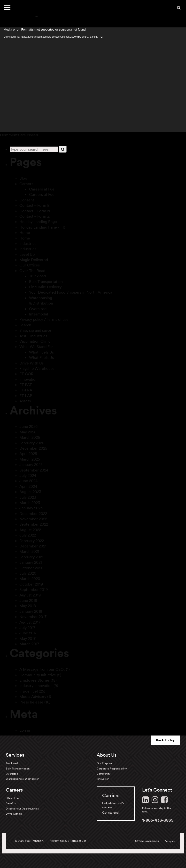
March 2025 (30, 459)
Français (170, 841)
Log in (25, 730)
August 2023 (30, 492)
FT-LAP (26, 396)
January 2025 (31, 464)
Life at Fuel (13, 798)
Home (25, 232)
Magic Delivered (34, 260)
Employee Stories (35, 680)
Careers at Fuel (42, 189)
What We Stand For (36, 347)
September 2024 (34, 470)
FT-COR (26, 374)
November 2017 (33, 617)
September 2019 (34, 589)
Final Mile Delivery (45, 287)
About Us (107, 755)
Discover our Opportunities (22, 809)
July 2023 (28, 497)
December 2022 (33, 513)
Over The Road (32, 271)
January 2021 (31, 562)
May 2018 (28, 606)
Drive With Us (31, 363)
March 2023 (30, 503)
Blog (23, 178)
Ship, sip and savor (35, 330)
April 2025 (28, 454)
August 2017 (30, 622)
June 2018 (28, 600)
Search (25, 325)
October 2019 (31, 584)
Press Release (31, 702)
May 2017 (27, 638)
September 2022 (34, 524)
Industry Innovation (36, 686)
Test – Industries (33, 336)
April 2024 (28, 486)
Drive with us (14, 814)
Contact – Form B (35, 205)
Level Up (27, 254)
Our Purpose (104, 763)
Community (104, 774)
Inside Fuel (29, 691)
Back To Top (166, 740)
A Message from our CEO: (42, 669)
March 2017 (29, 644)
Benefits (11, 803)
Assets (25, 401)
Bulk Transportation (46, 281)
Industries (28, 243)
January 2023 (31, 508)
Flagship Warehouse (37, 368)
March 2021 (29, 551)
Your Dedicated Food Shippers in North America (71, 292)
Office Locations (147, 841)
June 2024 (28, 481)
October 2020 (31, 568)
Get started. (111, 813)
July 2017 (27, 628)
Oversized (38, 309)
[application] (93, 80)
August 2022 (30, 530)
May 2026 (28, 432)
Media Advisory (33, 696)
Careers (26, 184)
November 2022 (33, 519)
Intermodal (39, 314)
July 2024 (28, 475)
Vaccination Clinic (35, 341)
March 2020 (30, 579)
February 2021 (31, 557)
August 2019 (30, 595)
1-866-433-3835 (158, 820)
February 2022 (32, 541)
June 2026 (28, 426)
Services (15, 755)
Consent (27, 200)
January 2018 (31, 611)
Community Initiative (38, 675)
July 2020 (28, 573)
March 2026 (30, 437)
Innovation (28, 379)
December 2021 (33, 546)
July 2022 (28, 535)
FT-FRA (26, 390)
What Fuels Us (41, 352)
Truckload (37, 276)
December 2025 (33, 448)
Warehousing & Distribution (23, 779)
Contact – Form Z (35, 216)
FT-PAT (26, 385)
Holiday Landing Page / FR (42, 227)
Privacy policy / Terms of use (44, 319)
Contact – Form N (35, 211)
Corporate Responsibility (112, 769)
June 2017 (28, 633)
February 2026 (32, 443)
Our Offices (30, 265)
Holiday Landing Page (38, 222)
